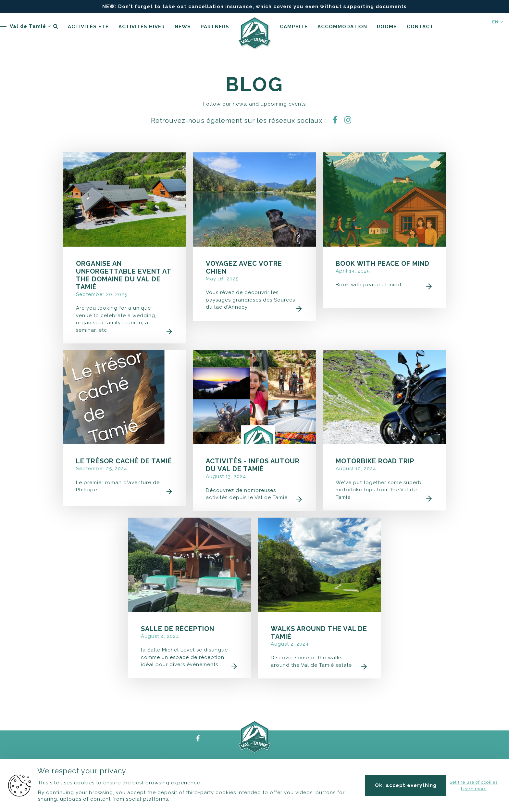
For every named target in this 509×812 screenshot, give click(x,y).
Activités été (88, 27)
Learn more (474, 789)
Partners (215, 27)
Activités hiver (142, 27)
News (183, 27)
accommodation (342, 27)
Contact (420, 27)
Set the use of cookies (474, 782)
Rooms (387, 27)
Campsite (294, 27)
